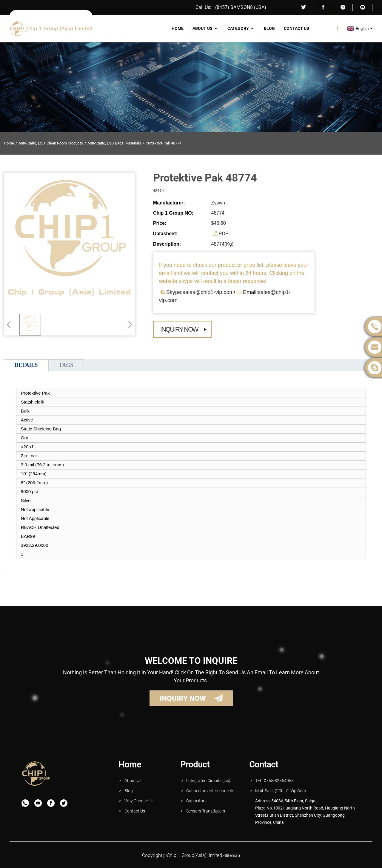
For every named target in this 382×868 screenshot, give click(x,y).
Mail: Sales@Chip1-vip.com (281, 791)
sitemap (232, 855)
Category (241, 28)
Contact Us (296, 28)
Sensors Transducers (206, 811)
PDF (224, 234)
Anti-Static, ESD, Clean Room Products (51, 143)
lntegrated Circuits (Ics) (208, 781)
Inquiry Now (179, 329)
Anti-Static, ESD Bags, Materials (114, 143)
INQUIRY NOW (183, 698)
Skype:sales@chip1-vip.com (200, 292)
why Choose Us (139, 801)
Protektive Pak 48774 (164, 143)
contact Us (135, 811)
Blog (269, 28)
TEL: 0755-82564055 (274, 781)
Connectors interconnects (210, 791)
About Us (205, 28)
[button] (128, 324)
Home (178, 28)
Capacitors (196, 801)
